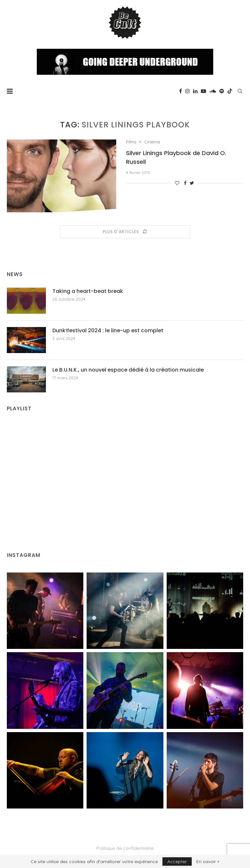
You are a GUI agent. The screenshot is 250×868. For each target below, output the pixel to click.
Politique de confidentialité (125, 848)
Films (131, 142)
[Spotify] (222, 91)
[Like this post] (177, 183)
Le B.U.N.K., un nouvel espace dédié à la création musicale (128, 370)
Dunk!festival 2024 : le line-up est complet (108, 331)
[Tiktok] (230, 91)
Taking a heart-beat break (88, 291)
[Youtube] (203, 91)
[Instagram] (187, 91)
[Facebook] (181, 91)
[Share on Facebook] (185, 183)
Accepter (177, 861)
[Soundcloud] (213, 91)
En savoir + (208, 861)
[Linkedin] (195, 91)
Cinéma (152, 142)
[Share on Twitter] (192, 183)
